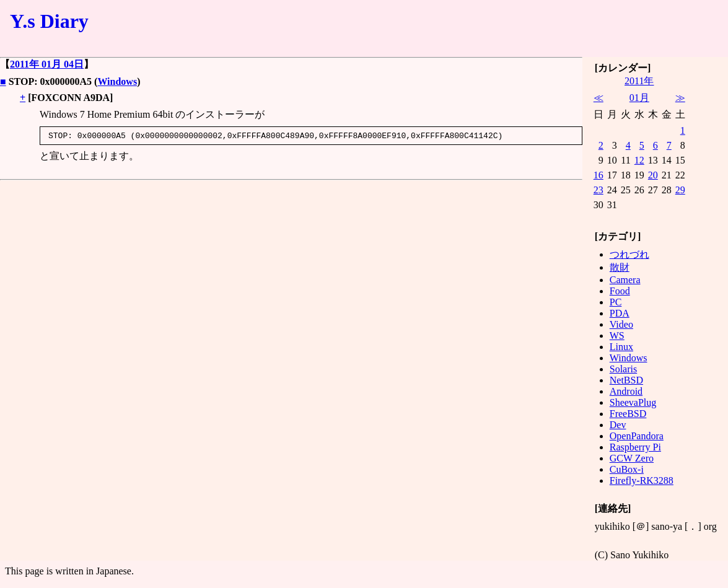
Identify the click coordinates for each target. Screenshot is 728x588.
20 (653, 175)
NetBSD (626, 380)
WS (617, 336)
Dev (618, 425)
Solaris (623, 369)
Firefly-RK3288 (642, 480)
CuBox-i (627, 469)
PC (616, 302)
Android (626, 391)
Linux (621, 347)
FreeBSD (628, 414)
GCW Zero (632, 458)
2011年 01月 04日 (47, 64)
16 (599, 175)
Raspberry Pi (635, 447)
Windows (117, 81)
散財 (620, 267)
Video (621, 324)
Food (620, 291)
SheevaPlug (633, 402)
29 (680, 190)
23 (599, 190)
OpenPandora (637, 436)
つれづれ (629, 254)
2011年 (639, 81)
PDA (620, 313)
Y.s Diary (49, 21)
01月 (639, 98)
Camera (625, 280)
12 (639, 160)
